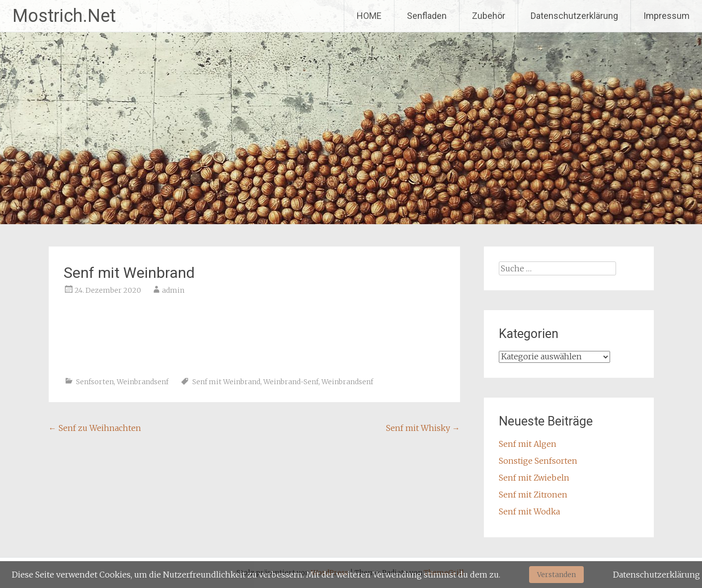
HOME (369, 16)
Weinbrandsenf (143, 382)
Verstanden (556, 575)
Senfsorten (95, 382)
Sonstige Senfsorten (538, 461)
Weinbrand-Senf (291, 382)
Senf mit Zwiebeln (534, 478)
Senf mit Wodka (529, 511)
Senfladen (427, 16)
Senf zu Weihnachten (95, 428)
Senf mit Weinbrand (226, 382)
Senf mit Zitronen (533, 495)
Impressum (666, 16)
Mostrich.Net (64, 16)
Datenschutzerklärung (574, 16)
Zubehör (489, 16)
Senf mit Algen (528, 444)
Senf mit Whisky (423, 428)
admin (173, 290)
